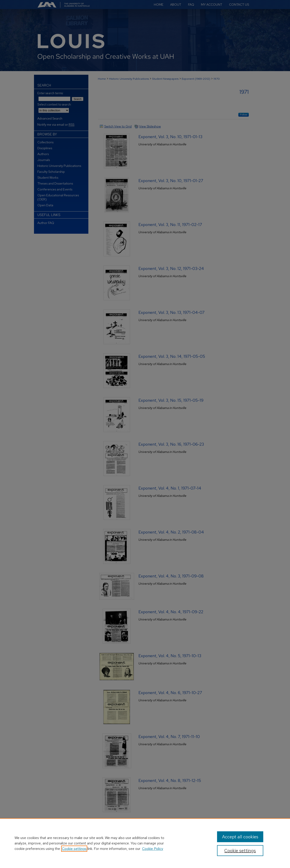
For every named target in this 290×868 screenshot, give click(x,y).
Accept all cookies (240, 837)
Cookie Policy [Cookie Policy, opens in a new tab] (153, 849)
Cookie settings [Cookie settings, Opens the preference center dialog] (240, 851)
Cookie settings (74, 849)
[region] (145, 843)
